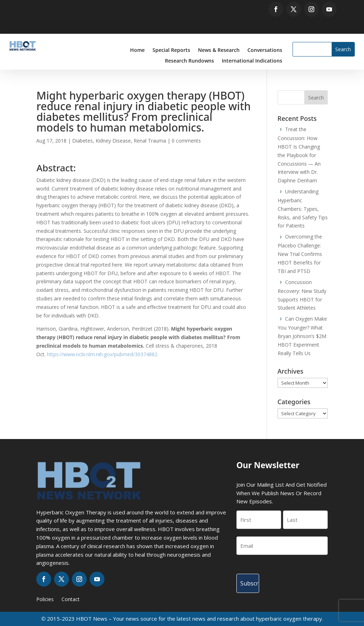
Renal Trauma (150, 141)
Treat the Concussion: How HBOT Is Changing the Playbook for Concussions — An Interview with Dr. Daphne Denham (299, 155)
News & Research (219, 50)
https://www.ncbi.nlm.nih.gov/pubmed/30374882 (102, 354)
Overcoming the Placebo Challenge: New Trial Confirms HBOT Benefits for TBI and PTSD (300, 254)
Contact (71, 600)
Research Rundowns (189, 61)
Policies (45, 600)
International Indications (252, 61)
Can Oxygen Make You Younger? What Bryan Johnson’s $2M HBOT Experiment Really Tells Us (302, 336)
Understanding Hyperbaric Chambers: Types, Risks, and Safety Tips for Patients (303, 209)
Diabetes (82, 141)
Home (137, 50)
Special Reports (171, 50)
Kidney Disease (113, 141)
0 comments (186, 141)
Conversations (265, 50)
